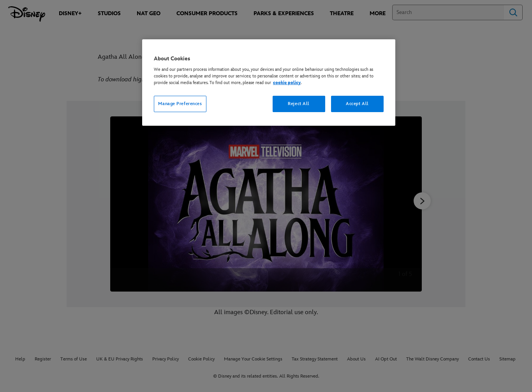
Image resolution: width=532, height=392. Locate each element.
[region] (269, 83)
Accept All (357, 104)
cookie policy (287, 83)
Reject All (299, 104)
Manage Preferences (180, 104)
